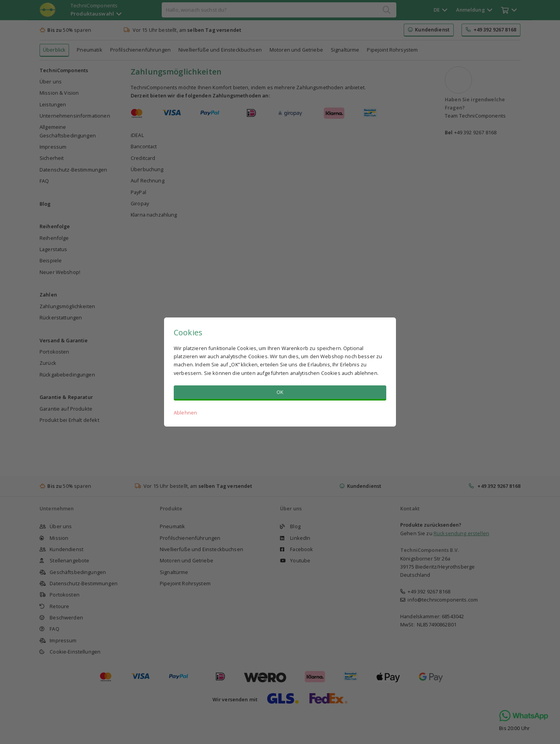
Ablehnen (185, 413)
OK (280, 392)
